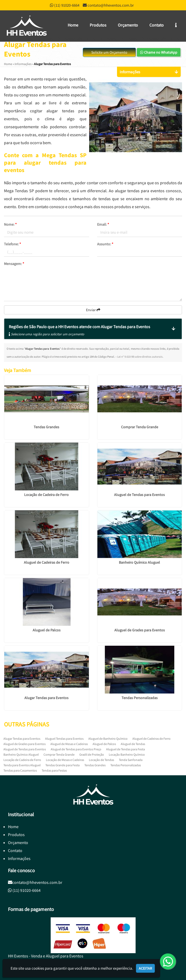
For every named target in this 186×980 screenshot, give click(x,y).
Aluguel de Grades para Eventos (140, 630)
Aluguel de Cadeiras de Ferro (47, 562)
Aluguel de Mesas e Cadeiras (69, 744)
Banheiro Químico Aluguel (139, 562)
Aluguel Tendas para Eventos (64, 739)
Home (73, 25)
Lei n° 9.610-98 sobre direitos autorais (140, 357)
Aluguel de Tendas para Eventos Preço (76, 749)
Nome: (10, 224)
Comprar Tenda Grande (140, 427)
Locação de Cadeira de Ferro (46, 495)
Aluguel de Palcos (47, 630)
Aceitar (145, 968)
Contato (157, 25)
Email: (103, 224)
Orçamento (128, 25)
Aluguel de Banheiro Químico (108, 739)
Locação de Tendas (101, 760)
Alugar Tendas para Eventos (46, 698)
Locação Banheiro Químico (127, 754)
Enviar (93, 310)
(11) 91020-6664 (67, 5)
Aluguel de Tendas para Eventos (139, 495)
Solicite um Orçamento (109, 52)
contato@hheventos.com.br (111, 5)
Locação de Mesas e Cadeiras (65, 760)
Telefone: (12, 244)
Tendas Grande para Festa (62, 765)
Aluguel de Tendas (133, 744)
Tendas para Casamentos (20, 770)
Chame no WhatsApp (159, 52)
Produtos (98, 25)
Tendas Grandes (46, 427)
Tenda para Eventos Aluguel (22, 765)
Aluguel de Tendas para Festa (126, 749)
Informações (19, 858)
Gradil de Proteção (92, 754)
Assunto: (105, 244)
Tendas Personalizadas (140, 698)
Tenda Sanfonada (131, 760)
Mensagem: (14, 264)
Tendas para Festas (54, 770)
